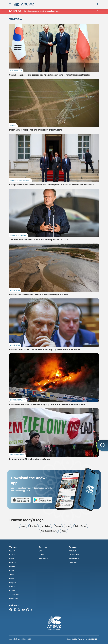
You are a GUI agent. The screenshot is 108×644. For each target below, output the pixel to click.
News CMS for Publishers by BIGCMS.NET (82, 639)
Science (12, 587)
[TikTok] (32, 610)
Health (12, 571)
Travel (12, 575)
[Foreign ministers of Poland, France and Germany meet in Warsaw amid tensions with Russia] (54, 158)
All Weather (44, 559)
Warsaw (16, 19)
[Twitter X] (19, 610)
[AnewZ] (54, 624)
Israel (68, 526)
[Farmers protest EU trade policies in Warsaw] (54, 433)
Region (12, 555)
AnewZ (20, 639)
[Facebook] (11, 610)
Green (12, 579)
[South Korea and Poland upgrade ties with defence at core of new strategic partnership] (54, 48)
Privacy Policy (74, 555)
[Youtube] (23, 610)
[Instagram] (28, 610)
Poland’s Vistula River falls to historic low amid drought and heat (39, 295)
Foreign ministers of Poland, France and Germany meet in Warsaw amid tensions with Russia (52, 185)
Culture (12, 567)
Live (41, 551)
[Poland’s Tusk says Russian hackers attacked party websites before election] (54, 323)
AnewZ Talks (14, 595)
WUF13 (12, 551)
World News (15, 290)
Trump (58, 526)
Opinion (12, 591)
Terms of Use (74, 559)
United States (81, 526)
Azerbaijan (46, 526)
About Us (72, 551)
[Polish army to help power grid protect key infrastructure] (54, 103)
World (11, 559)
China (64, 531)
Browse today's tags (26, 520)
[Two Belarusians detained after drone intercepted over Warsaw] (54, 213)
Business (13, 563)
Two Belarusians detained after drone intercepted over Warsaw (39, 240)
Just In (42, 555)
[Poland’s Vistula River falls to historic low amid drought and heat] (54, 268)
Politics (33, 526)
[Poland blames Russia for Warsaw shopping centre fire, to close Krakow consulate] (54, 378)
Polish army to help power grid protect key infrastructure (36, 130)
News (23, 526)
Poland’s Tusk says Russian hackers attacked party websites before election (45, 349)
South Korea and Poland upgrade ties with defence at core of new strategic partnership (50, 75)
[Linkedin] (15, 610)
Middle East (14, 599)
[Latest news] (97, 11)
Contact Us (73, 563)
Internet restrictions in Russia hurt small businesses (42, 11)
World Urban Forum (49, 531)
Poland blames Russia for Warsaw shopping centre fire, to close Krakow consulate (47, 404)
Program (13, 583)
